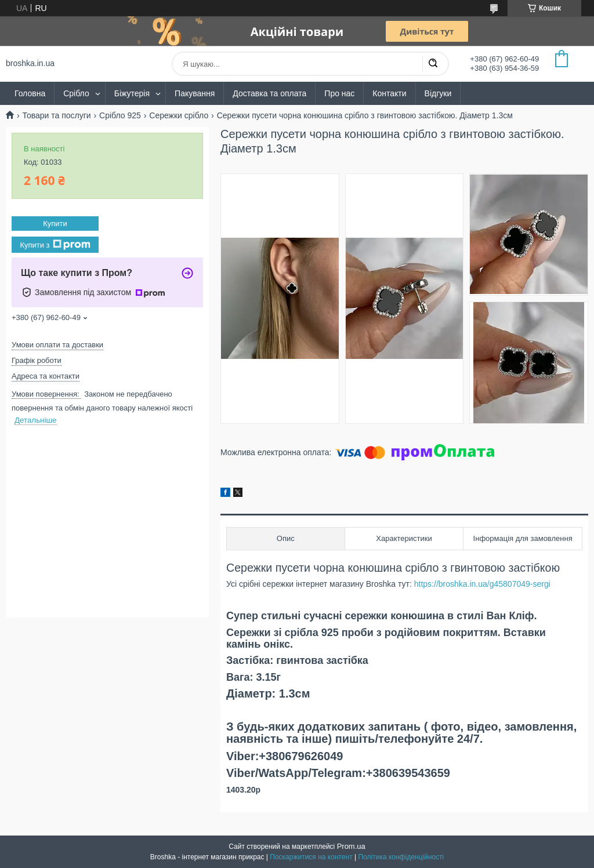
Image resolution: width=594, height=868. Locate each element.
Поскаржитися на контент (311, 857)
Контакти (389, 93)
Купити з (55, 245)
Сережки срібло (179, 115)
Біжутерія (132, 93)
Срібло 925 (120, 115)
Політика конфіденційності (401, 857)
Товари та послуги (56, 115)
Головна (30, 93)
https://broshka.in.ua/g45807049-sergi (481, 584)
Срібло (76, 93)
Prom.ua (351, 846)
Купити (55, 224)
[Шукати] (433, 64)
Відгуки (438, 93)
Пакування (195, 93)
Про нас (339, 93)
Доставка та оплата (269, 93)
